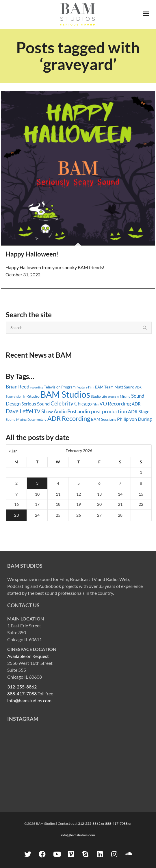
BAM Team (104, 387)
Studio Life (99, 396)
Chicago (83, 404)
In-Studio (31, 396)
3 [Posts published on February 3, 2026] (37, 483)
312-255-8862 (22, 687)
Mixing (125, 396)
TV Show (43, 411)
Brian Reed (18, 387)
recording (37, 387)
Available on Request (28, 656)
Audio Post (65, 411)
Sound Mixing (16, 419)
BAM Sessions (104, 419)
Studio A (113, 397)
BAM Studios (65, 394)
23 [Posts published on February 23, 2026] (16, 515)
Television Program (60, 387)
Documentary (37, 419)
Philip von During (134, 419)
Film (95, 404)
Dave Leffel (19, 411)
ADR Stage (139, 411)
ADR (136, 404)
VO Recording (115, 403)
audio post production (102, 411)
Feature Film (85, 387)
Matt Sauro (124, 387)
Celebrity (62, 403)
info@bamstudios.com (29, 700)
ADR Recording (69, 418)
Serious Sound (36, 404)
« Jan (13, 451)
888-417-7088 (22, 694)
